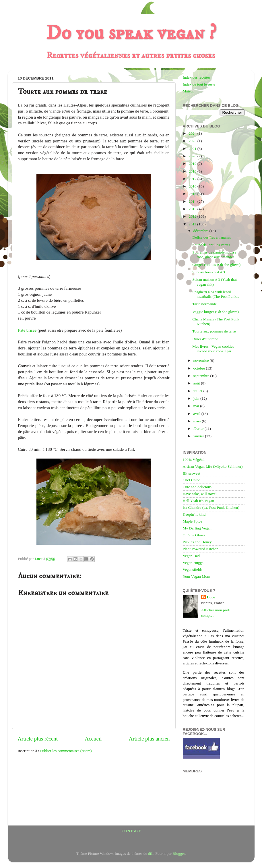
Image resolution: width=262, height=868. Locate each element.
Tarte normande (204, 304)
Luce (211, 597)
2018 (193, 171)
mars (198, 421)
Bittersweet (192, 473)
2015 (193, 194)
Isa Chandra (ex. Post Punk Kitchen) (211, 508)
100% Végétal (194, 460)
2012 (193, 216)
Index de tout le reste (199, 84)
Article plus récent (38, 739)
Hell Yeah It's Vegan (198, 501)
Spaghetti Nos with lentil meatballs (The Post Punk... (216, 294)
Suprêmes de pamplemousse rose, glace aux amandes (214, 255)
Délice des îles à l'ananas (211, 237)
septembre (202, 376)
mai (197, 406)
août (197, 383)
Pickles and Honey (197, 542)
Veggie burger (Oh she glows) (216, 312)
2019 (193, 164)
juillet (198, 391)
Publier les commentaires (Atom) (66, 751)
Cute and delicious (197, 487)
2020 (193, 156)
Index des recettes (197, 77)
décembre (201, 231)
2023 (193, 141)
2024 (193, 133)
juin (197, 398)
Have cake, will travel (200, 494)
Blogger (179, 853)
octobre (200, 368)
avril (197, 414)
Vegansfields (193, 570)
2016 (193, 186)
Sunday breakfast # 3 (209, 272)
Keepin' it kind (194, 514)
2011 (193, 224)
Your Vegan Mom (197, 576)
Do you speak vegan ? (131, 33)
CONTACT (131, 831)
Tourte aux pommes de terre (214, 331)
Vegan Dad (191, 556)
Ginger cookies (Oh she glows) (216, 265)
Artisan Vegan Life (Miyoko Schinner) (213, 466)
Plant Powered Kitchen (201, 549)
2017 (193, 179)
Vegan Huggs (193, 563)
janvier (199, 436)
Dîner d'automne (205, 339)
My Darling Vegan (197, 528)
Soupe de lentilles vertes (211, 245)
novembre (202, 360)
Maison (189, 91)
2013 (193, 209)
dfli (151, 853)
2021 (193, 149)
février (199, 429)
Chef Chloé (192, 480)
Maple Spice (193, 521)
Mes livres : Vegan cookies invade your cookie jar (213, 349)
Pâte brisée (27, 330)
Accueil (93, 739)
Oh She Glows (194, 535)
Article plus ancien (149, 739)
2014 (193, 201)
